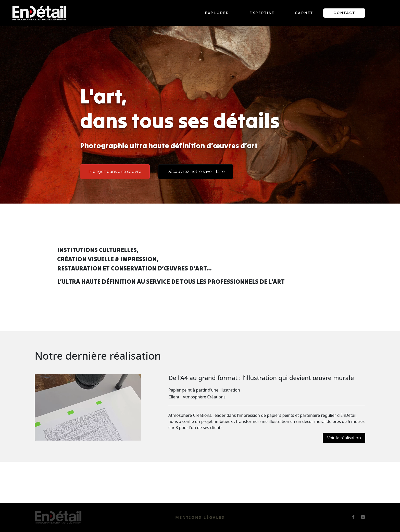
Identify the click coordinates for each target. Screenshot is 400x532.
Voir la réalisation (344, 438)
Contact (344, 13)
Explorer (217, 13)
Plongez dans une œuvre (115, 172)
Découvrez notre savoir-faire (196, 172)
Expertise (262, 13)
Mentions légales (200, 517)
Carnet (304, 13)
